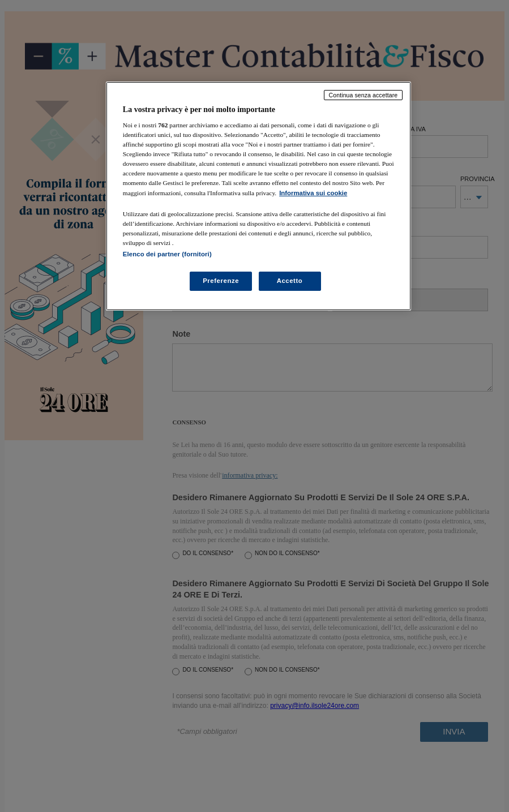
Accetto (290, 281)
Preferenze (221, 281)
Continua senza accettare (363, 95)
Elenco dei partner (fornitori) (167, 254)
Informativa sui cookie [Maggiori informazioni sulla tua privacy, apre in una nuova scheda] (313, 193)
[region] (258, 196)
